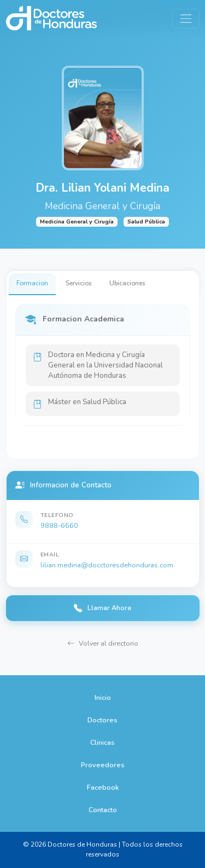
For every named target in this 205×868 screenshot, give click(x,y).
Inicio (103, 697)
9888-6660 (59, 525)
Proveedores (103, 765)
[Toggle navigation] (186, 18)
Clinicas (102, 742)
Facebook (103, 787)
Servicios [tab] (79, 283)
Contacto (103, 810)
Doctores (102, 720)
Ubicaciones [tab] (127, 283)
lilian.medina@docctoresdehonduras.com (107, 565)
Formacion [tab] (32, 283)
